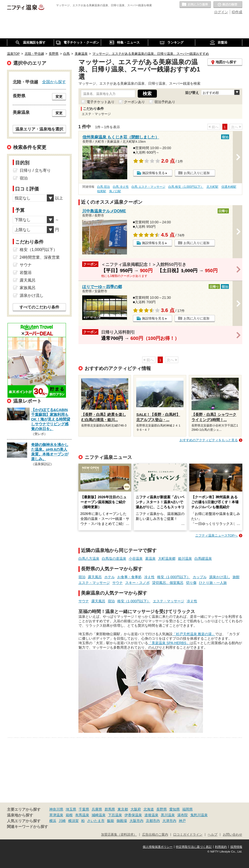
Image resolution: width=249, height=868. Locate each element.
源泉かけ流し (220, 577)
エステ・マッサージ (94, 583)
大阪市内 (136, 821)
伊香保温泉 (133, 815)
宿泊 (82, 577)
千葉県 (84, 809)
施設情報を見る (154, 173)
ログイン (221, 12)
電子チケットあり (101, 102)
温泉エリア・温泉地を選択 (39, 129)
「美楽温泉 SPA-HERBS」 (169, 643)
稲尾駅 (102, 191)
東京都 (123, 809)
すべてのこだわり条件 (39, 307)
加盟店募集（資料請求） (119, 835)
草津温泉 (56, 815)
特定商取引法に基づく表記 (194, 847)
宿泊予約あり (165, 102)
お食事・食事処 (129, 577)
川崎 (62, 821)
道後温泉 (151, 815)
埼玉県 (71, 809)
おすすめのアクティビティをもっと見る (209, 440)
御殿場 (122, 821)
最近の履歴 (228, 5)
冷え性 (149, 577)
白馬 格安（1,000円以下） (186, 187)
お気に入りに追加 (197, 173)
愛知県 (175, 809)
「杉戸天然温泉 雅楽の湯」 (194, 634)
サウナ (118, 583)
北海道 (149, 809)
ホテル (110, 577)
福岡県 (187, 809)
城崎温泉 (99, 815)
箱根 (69, 815)
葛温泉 (150, 558)
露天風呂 (95, 577)
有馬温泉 (82, 815)
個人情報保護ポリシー (158, 847)
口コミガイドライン (188, 835)
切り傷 (191, 583)
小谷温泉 (136, 558)
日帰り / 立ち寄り (35, 170)
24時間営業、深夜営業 (40, 257)
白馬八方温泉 (89, 558)
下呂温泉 (115, 815)
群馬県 (110, 809)
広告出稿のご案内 (155, 835)
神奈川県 (56, 809)
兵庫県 (97, 809)
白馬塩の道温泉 (114, 558)
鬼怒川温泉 (199, 815)
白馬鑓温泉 (203, 558)
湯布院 (183, 815)
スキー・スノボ (137, 583)
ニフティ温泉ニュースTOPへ (216, 535)
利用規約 (221, 847)
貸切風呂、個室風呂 (168, 583)
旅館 (236, 577)
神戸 (182, 821)
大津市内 (169, 821)
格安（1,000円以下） (174, 577)
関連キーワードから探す (28, 827)
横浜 (53, 821)
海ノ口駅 (115, 191)
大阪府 (136, 809)
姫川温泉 (185, 558)
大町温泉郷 (167, 558)
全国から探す (54, 82)
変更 (59, 97)
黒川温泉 (168, 815)
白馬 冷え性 (121, 187)
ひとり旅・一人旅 (213, 583)
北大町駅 (212, 187)
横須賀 (73, 821)
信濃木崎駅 (229, 187)
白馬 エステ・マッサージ (148, 187)
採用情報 (236, 847)
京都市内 (153, 821)
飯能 (111, 821)
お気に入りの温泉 (195, 5)
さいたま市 (96, 821)
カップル (200, 577)
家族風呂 (28, 288)
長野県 (162, 809)
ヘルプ (213, 835)
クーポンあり (134, 102)
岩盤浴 (26, 273)
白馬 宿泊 (103, 187)
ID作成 (237, 12)
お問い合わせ (233, 835)
